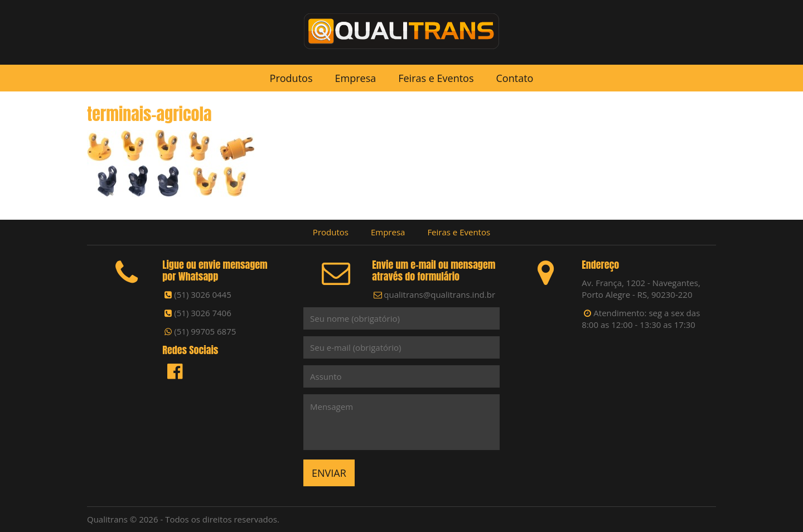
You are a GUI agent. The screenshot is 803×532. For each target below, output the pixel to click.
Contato (515, 78)
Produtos (291, 78)
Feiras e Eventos (436, 78)
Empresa (355, 78)
